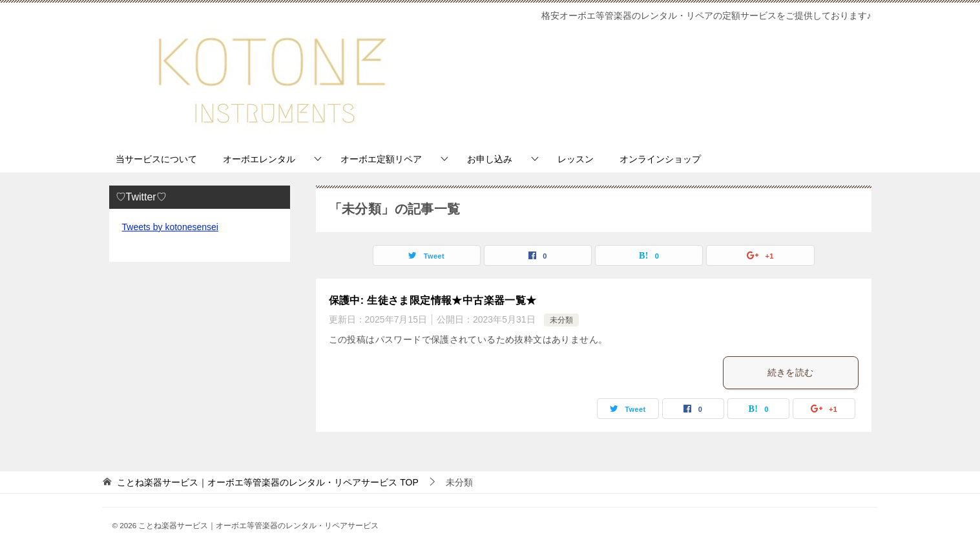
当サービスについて (156, 159)
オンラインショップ (660, 159)
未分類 (561, 320)
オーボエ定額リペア (381, 159)
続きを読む (791, 372)
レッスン (576, 159)
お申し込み (490, 159)
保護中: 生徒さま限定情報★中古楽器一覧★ (433, 300)
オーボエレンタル (259, 159)
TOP (267, 482)
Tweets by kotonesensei (170, 227)
